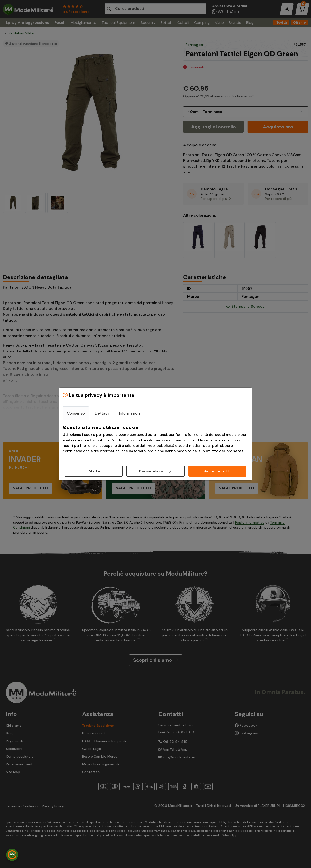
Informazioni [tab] (130, 413)
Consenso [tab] (76, 413)
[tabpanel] (155, 439)
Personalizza (155, 471)
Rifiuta (94, 471)
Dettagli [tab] (102, 413)
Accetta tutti (217, 471)
